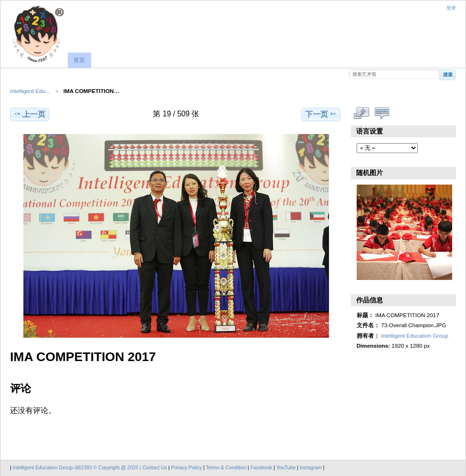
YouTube (286, 468)
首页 (79, 60)
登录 (451, 8)
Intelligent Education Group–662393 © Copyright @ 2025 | (78, 468)
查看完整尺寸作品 (362, 113)
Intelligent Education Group (415, 336)
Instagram (312, 468)
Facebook (261, 468)
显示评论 (382, 113)
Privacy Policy (186, 468)
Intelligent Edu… (31, 91)
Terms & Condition (226, 468)
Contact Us (154, 468)
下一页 (321, 114)
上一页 (29, 114)
